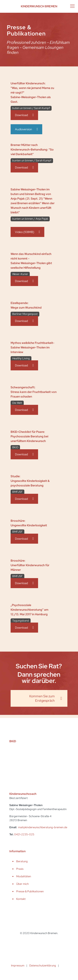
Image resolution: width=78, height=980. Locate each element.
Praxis (20, 869)
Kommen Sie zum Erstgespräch (46, 698)
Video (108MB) (27, 232)
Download (24, 115)
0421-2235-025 (24, 834)
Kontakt (21, 899)
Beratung (22, 861)
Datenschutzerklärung (43, 965)
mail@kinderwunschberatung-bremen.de (43, 827)
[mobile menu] (72, 6)
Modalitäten (24, 876)
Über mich (22, 884)
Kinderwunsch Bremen (39, 6)
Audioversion (26, 129)
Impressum (18, 965)
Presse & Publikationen (30, 891)
